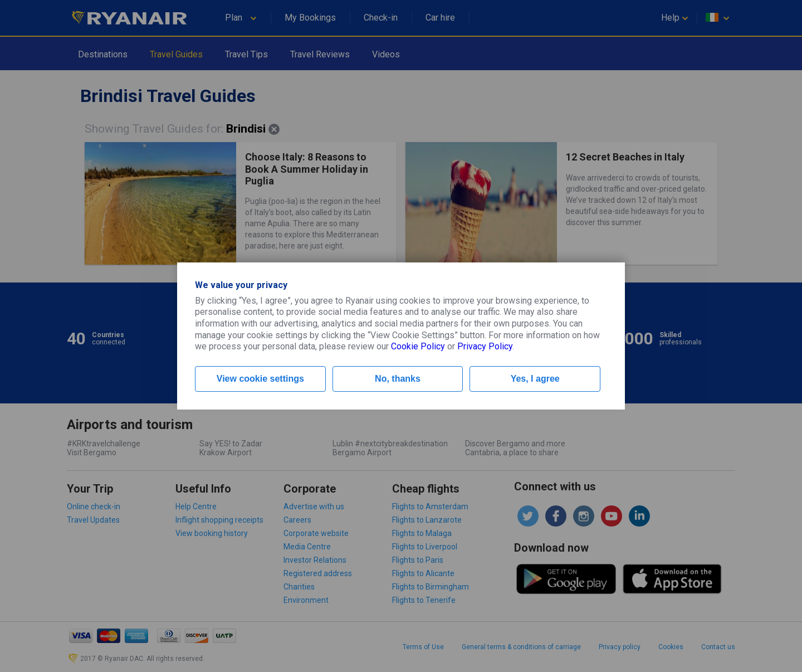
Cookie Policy (418, 346)
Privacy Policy (485, 346)
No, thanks (398, 379)
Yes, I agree (535, 379)
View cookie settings (260, 379)
